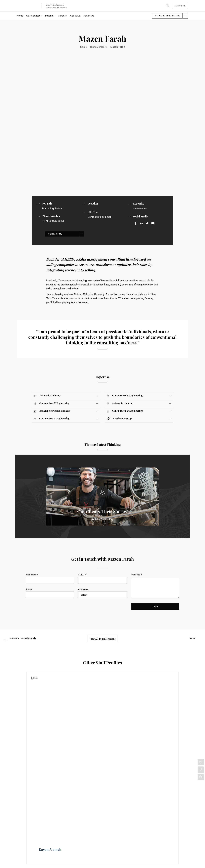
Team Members (98, 47)
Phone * (30, 613)
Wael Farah (28, 662)
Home (83, 47)
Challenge (83, 613)
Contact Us (180, 6)
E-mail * (82, 598)
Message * (136, 598)
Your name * (32, 598)
